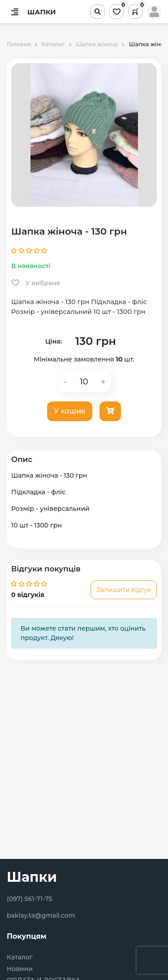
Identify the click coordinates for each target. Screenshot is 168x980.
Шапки (32, 877)
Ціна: (54, 341)
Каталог (20, 957)
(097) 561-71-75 (30, 899)
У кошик (70, 411)
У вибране (36, 283)
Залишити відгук (124, 590)
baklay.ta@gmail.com (41, 915)
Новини (20, 969)
